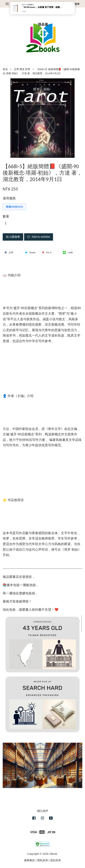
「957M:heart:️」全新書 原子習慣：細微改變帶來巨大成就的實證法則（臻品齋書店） (43, 7)
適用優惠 (9, 198)
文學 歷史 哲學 (22, 69)
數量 (6, 216)
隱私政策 (43, 860)
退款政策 (56, 860)
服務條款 (29, 860)
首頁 (5, 69)
